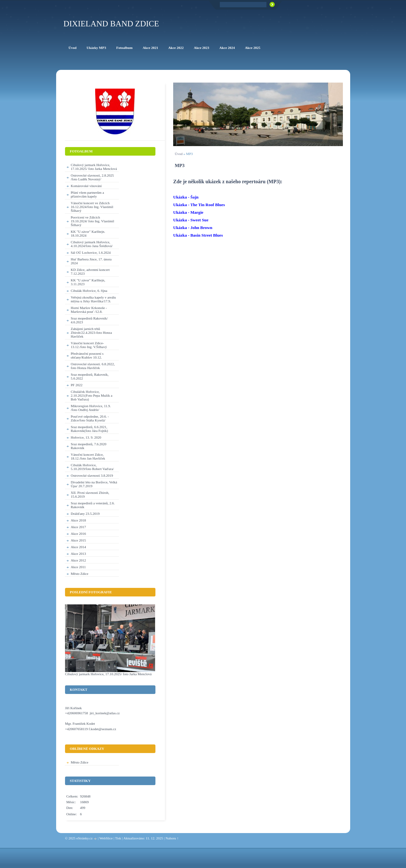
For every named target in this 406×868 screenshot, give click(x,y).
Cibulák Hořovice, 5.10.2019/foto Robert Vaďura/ (92, 467)
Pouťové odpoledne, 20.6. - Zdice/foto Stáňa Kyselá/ (90, 418)
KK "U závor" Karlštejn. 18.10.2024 (88, 233)
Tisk (118, 838)
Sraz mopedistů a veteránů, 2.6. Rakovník (93, 505)
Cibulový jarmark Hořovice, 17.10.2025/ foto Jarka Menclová (94, 167)
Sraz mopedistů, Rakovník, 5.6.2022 (90, 376)
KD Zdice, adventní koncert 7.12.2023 (90, 272)
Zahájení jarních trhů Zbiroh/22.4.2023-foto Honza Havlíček (91, 333)
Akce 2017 (78, 527)
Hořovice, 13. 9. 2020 (86, 437)
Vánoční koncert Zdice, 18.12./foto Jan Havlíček (88, 456)
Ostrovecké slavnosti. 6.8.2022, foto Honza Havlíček (93, 366)
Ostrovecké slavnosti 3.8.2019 (92, 475)
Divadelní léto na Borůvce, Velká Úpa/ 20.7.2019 (94, 484)
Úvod (179, 154)
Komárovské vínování (86, 186)
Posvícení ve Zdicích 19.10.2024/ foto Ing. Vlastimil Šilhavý (92, 221)
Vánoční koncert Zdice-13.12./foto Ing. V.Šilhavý (89, 345)
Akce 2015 (78, 540)
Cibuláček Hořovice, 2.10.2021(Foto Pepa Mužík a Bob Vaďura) (92, 395)
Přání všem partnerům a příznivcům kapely (87, 194)
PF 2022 (77, 385)
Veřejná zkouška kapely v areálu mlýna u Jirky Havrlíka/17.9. (93, 299)
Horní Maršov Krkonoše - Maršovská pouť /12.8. (89, 310)
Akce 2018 (78, 520)
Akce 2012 (78, 560)
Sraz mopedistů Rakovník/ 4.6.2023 (89, 320)
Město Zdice (79, 574)
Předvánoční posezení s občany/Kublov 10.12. (87, 355)
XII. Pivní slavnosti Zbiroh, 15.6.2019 (90, 495)
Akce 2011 (78, 567)
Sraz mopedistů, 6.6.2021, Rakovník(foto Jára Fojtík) (89, 429)
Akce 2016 (78, 534)
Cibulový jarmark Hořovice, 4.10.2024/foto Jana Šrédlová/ (92, 244)
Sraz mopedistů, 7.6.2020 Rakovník (88, 446)
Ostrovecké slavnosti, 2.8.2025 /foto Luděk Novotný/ (92, 177)
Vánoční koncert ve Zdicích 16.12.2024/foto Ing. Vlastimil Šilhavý (92, 207)
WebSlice (106, 838)
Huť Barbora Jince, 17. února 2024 (91, 261)
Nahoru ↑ (172, 838)
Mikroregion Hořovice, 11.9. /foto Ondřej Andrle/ (91, 408)
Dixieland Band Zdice (111, 24)
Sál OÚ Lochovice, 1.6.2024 (91, 252)
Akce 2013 (78, 554)
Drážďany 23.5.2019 (85, 514)
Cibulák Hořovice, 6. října (89, 291)
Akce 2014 (78, 547)
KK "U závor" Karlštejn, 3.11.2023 (88, 282)
